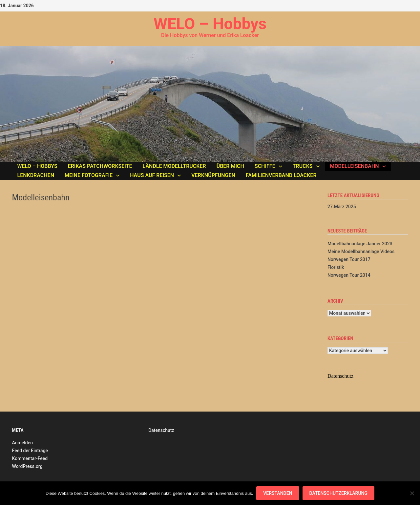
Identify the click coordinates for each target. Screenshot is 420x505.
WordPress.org (27, 466)
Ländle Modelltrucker (174, 166)
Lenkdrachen (36, 175)
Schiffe (265, 166)
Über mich (230, 166)
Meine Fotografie (89, 175)
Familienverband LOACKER (281, 175)
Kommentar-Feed (30, 458)
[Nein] (412, 493)
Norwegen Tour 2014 (349, 275)
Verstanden (278, 493)
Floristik (336, 267)
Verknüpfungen (213, 175)
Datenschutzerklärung (338, 493)
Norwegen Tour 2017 (349, 259)
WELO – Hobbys (210, 24)
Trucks (303, 166)
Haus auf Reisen (152, 175)
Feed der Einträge (30, 451)
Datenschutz (161, 430)
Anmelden (22, 443)
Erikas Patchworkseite (100, 166)
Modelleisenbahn (355, 166)
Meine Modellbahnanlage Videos (361, 252)
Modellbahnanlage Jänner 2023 (360, 244)
